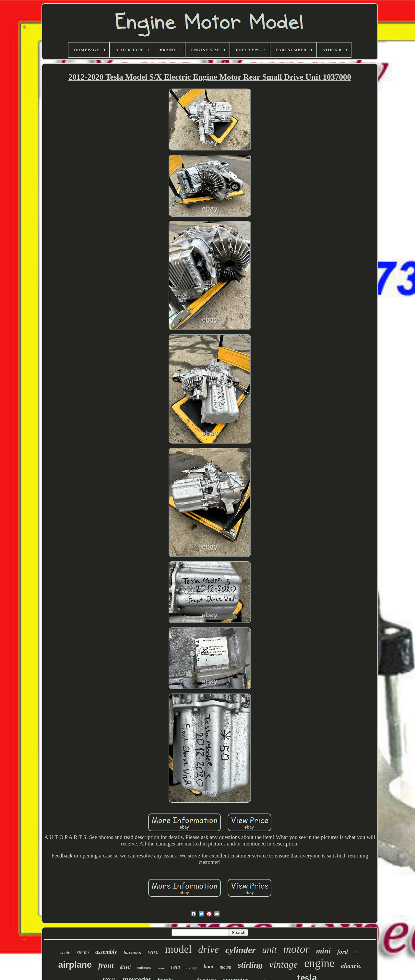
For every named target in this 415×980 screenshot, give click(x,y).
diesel (125, 967)
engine (319, 963)
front (106, 966)
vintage (283, 964)
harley (192, 967)
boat (208, 967)
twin (175, 967)
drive (208, 949)
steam (83, 952)
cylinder (240, 950)
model (178, 949)
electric (351, 966)
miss (161, 968)
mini (323, 951)
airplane (75, 965)
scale (65, 952)
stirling (250, 965)
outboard (144, 967)
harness (132, 953)
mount (225, 967)
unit (269, 950)
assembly (106, 952)
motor (296, 949)
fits (357, 953)
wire (153, 952)
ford (343, 952)
